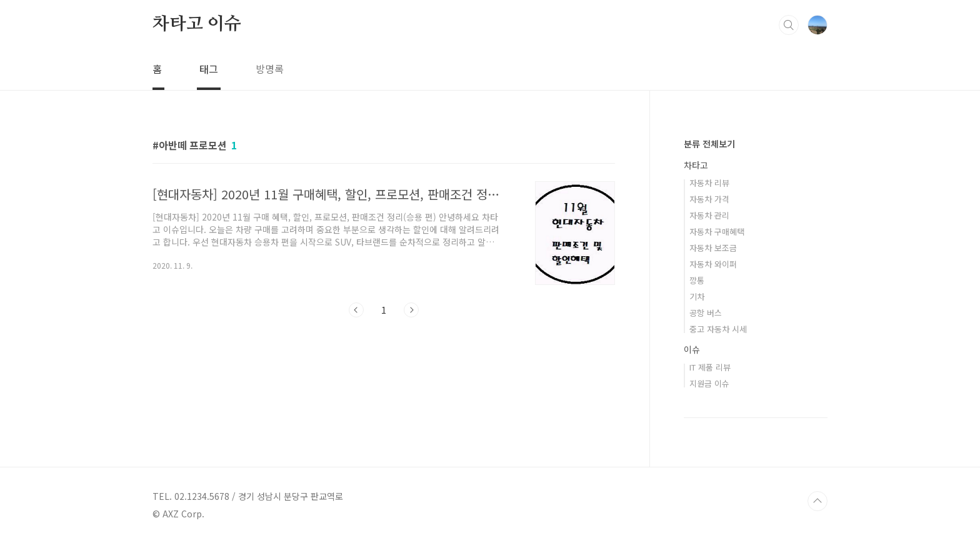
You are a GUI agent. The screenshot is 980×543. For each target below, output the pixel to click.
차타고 (696, 165)
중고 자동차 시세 (718, 329)
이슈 (692, 349)
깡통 (697, 280)
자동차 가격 (709, 199)
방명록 (270, 69)
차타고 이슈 (197, 24)
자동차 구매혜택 (717, 232)
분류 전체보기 (709, 144)
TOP (817, 501)
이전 (356, 310)
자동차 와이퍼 (713, 264)
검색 (789, 25)
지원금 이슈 (709, 383)
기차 (697, 296)
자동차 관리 (709, 215)
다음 (411, 310)
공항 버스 (706, 313)
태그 (209, 69)
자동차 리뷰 (709, 183)
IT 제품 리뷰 (710, 367)
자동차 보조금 (713, 248)
